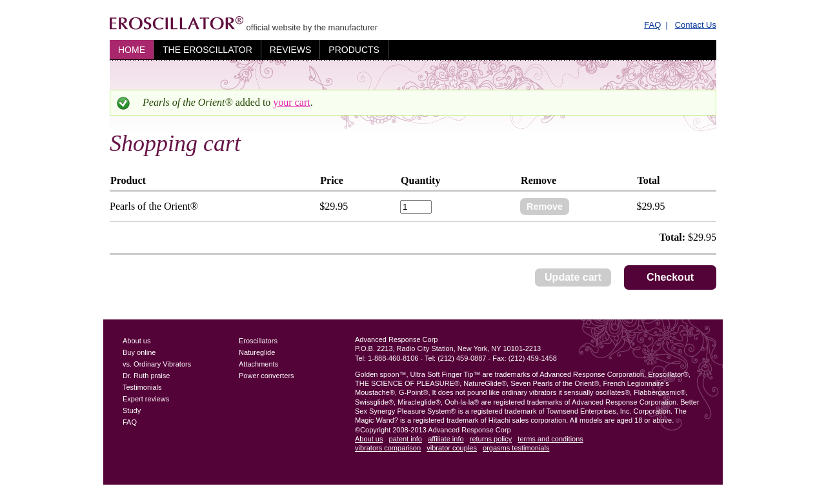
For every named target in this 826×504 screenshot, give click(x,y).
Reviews (291, 50)
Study (132, 410)
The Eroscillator (207, 50)
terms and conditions (550, 439)
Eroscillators (258, 341)
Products (354, 50)
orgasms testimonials (516, 448)
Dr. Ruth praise (146, 376)
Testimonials (142, 387)
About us (136, 341)
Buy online (139, 352)
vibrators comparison (388, 448)
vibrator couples (452, 448)
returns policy (491, 439)
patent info (406, 439)
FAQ (652, 25)
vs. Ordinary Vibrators (157, 364)
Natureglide (257, 352)
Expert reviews (146, 399)
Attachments (258, 364)
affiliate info (446, 439)
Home (132, 50)
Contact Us (696, 25)
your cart (291, 102)
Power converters (267, 376)
